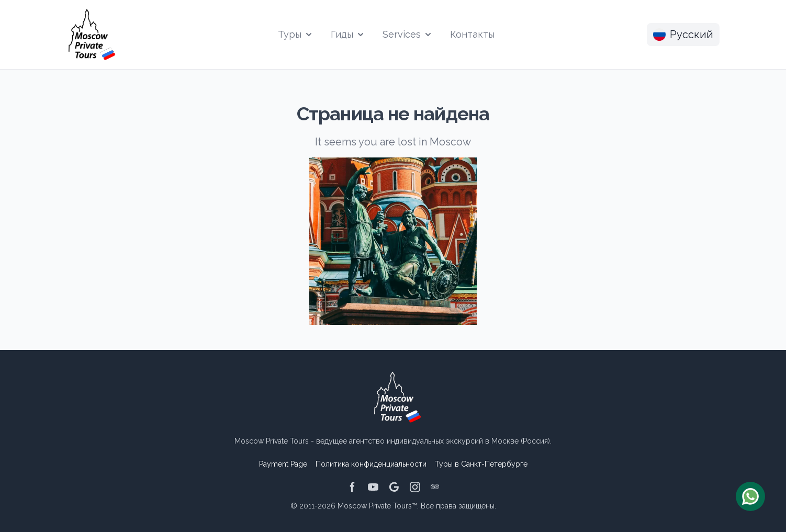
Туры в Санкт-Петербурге (481, 464)
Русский (683, 35)
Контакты (472, 34)
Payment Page (283, 464)
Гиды (348, 34)
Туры (296, 34)
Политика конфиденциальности (371, 464)
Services (408, 34)
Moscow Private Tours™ (377, 506)
